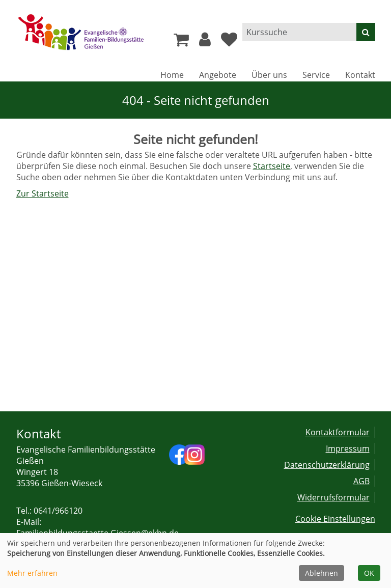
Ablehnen (322, 573)
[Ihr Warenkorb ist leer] (181, 42)
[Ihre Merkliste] (229, 42)
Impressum (348, 449)
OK (369, 573)
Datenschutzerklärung (327, 465)
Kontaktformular (338, 432)
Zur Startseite (43, 193)
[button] (205, 42)
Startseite (272, 166)
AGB (361, 481)
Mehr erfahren (32, 573)
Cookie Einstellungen (335, 519)
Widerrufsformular (333, 497)
